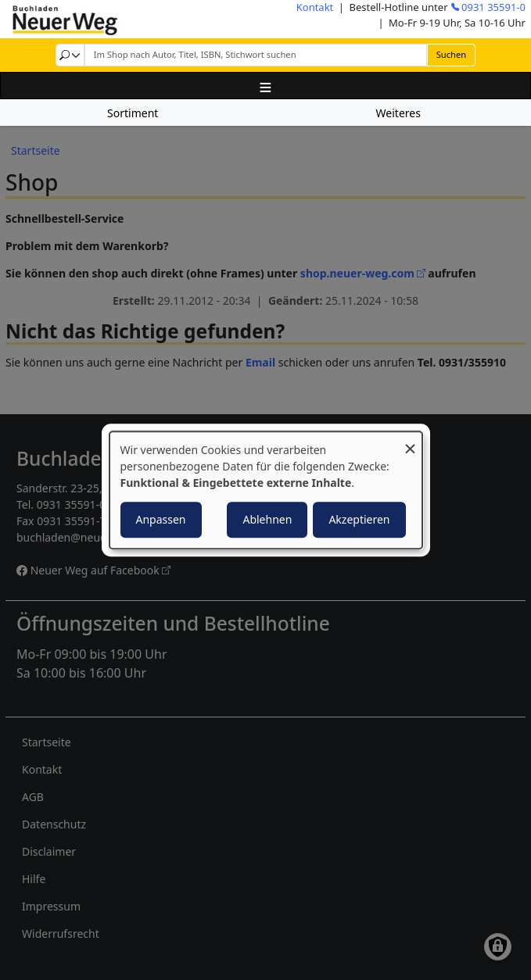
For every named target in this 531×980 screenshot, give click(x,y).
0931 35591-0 (493, 7)
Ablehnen (267, 519)
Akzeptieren (359, 519)
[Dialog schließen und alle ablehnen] (411, 441)
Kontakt (315, 7)
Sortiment (133, 113)
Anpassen (161, 519)
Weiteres (398, 113)
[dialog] (266, 490)
